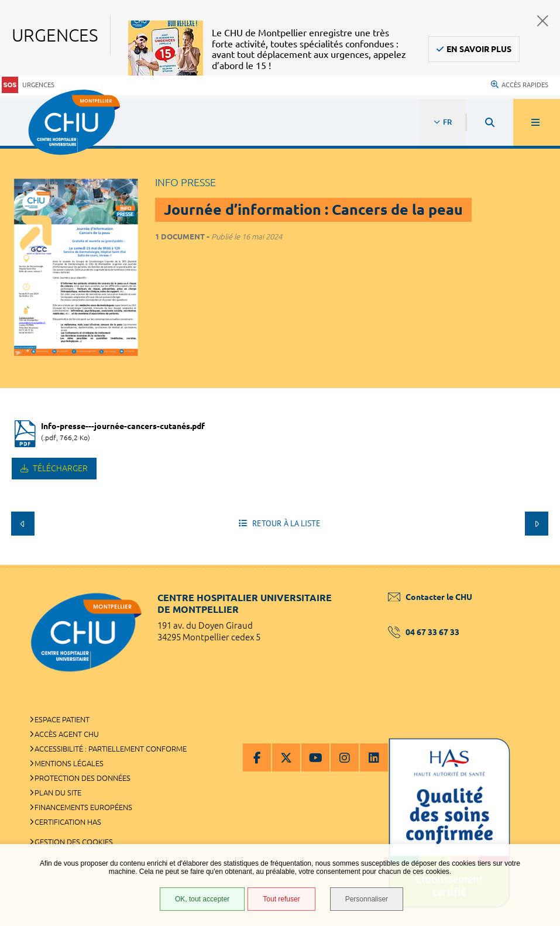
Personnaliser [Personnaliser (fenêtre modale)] (367, 899)
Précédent (23, 523)
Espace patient (62, 719)
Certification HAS (68, 822)
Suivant (537, 523)
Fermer (543, 21)
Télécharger (59, 468)
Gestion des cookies (74, 842)
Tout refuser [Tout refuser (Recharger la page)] (281, 899)
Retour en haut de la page (531, 565)
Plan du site (58, 793)
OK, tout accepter (202, 899)
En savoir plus (479, 49)
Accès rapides (520, 85)
